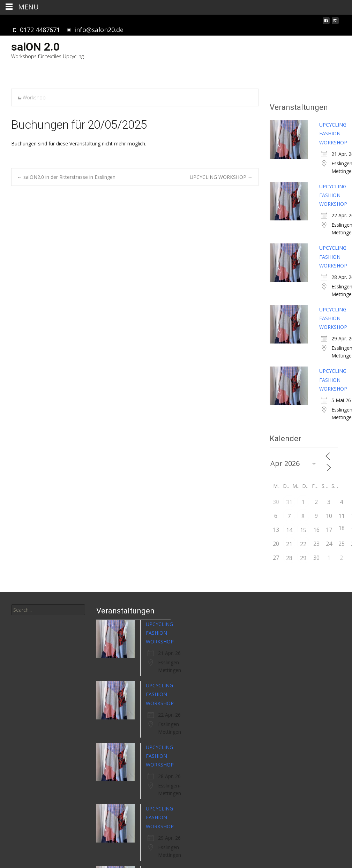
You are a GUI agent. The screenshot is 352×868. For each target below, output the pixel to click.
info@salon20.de (99, 30)
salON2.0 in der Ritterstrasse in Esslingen (66, 177)
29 (303, 558)
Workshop (34, 97)
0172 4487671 (40, 30)
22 (303, 544)
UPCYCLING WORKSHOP (221, 177)
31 (289, 502)
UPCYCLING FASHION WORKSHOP (333, 133)
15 (303, 530)
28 (289, 558)
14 (289, 530)
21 (289, 544)
